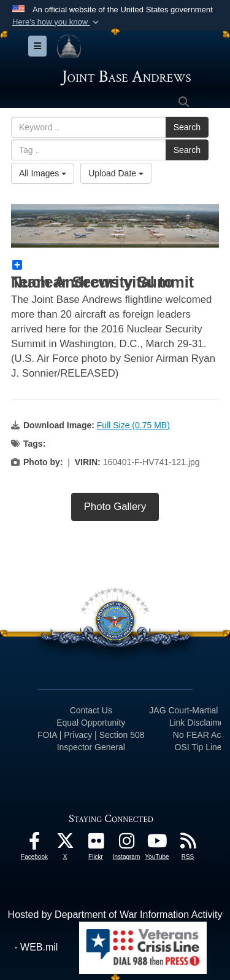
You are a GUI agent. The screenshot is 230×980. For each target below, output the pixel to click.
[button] (57, 22)
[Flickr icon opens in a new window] (96, 844)
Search (187, 127)
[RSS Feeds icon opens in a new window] (188, 844)
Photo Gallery (115, 507)
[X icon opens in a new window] (65, 844)
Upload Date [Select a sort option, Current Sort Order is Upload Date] (116, 173)
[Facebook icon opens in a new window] (34, 844)
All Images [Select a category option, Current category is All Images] (43, 173)
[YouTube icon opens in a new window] (157, 844)
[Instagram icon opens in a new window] (126, 844)
